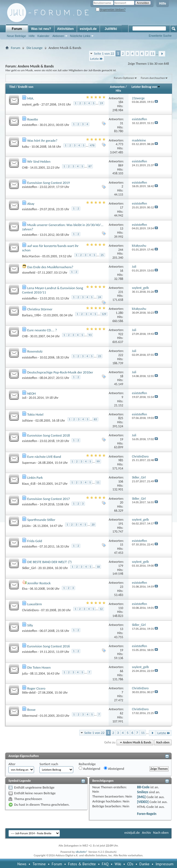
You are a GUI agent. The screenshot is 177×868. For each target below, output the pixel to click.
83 (95, 419)
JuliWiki (111, 29)
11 (152, 53)
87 (90, 166)
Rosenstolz (35, 351)
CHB (25, 168)
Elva (25, 589)
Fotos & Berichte (82, 864)
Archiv (146, 833)
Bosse (31, 710)
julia (25, 673)
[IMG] (141, 797)
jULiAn (26, 526)
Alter (12, 764)
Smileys (143, 792)
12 (101, 609)
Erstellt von (26, 87)
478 (92, 145)
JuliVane (28, 421)
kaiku (25, 147)
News (22, 864)
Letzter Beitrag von (146, 87)
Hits (118, 91)
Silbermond (30, 715)
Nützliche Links (80, 36)
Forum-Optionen (124, 78)
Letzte (97, 59)
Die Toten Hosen (39, 667)
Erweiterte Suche (160, 36)
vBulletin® (82, 852)
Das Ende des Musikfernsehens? (50, 267)
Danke (144, 864)
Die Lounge (34, 48)
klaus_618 (29, 484)
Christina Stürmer (40, 309)
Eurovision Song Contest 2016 (48, 646)
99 (98, 461)
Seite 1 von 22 (104, 53)
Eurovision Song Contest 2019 (48, 183)
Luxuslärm (35, 604)
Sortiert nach (49, 764)
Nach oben (163, 742)
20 (93, 525)
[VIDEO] (143, 802)
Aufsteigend (89, 768)
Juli (24, 398)
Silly (30, 625)
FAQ (105, 864)
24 (100, 297)
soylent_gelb (30, 104)
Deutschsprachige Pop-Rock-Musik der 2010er (60, 372)
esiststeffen (30, 125)
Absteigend (114, 768)
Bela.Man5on (31, 256)
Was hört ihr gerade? (42, 140)
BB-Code (143, 787)
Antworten (117, 87)
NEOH (31, 393)
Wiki (118, 864)
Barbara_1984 (31, 315)
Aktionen (58, 36)
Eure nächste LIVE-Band (44, 457)
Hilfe (163, 4)
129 (104, 314)
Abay (31, 204)
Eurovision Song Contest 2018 (48, 435)
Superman (29, 463)
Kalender (43, 36)
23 (100, 356)
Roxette (33, 119)
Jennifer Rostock (39, 583)
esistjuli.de (88, 29)
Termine (39, 864)
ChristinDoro (30, 610)
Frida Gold (35, 541)
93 (90, 335)
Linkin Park (35, 478)
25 (102, 255)
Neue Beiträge (16, 36)
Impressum (164, 864)
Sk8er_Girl (29, 568)
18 (98, 567)
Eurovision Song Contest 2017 (48, 499)
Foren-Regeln (147, 814)
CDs (130, 864)
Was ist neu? (41, 29)
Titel (12, 87)
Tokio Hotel (35, 414)
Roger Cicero (36, 688)
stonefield (29, 273)
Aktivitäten (65, 29)
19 (101, 103)
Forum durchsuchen (153, 78)
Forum (17, 29)
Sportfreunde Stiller (41, 520)
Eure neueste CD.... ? (42, 330)
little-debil (29, 693)
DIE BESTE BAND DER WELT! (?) (49, 562)
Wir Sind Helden (39, 161)
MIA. (31, 98)
